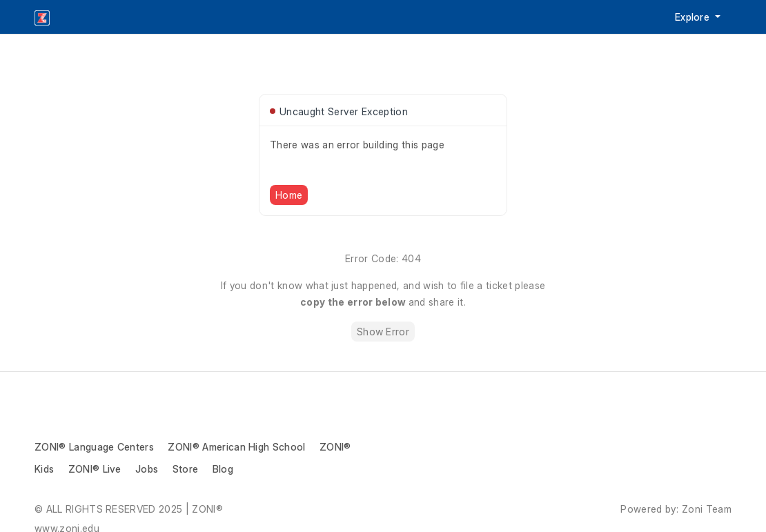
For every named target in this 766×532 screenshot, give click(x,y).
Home (289, 195)
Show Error (383, 332)
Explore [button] (694, 17)
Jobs (147, 469)
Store (186, 469)
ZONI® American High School (236, 447)
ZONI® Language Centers (94, 447)
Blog (223, 469)
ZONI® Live (95, 469)
